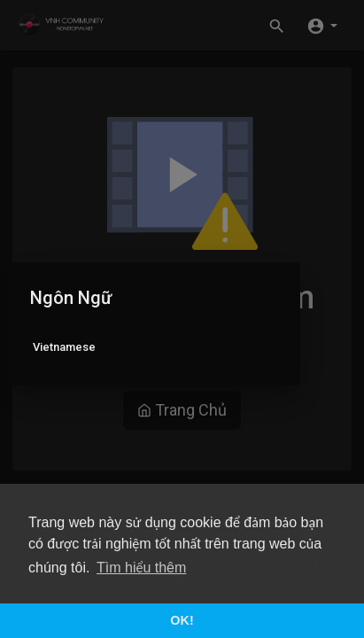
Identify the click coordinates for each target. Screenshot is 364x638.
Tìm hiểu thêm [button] (141, 568)
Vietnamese (64, 347)
